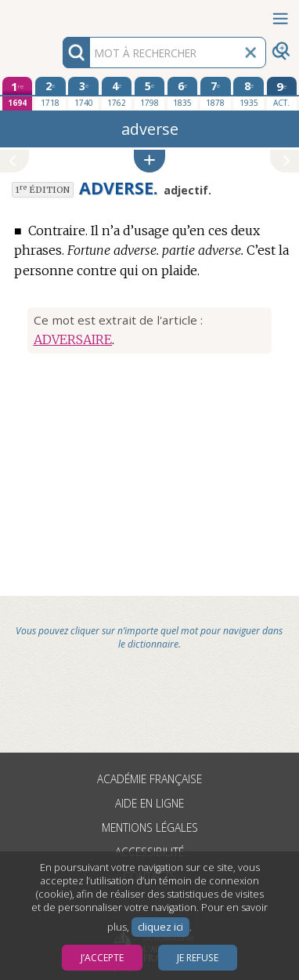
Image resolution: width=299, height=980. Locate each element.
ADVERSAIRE (73, 339)
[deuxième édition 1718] (50, 93)
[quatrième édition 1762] (117, 93)
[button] (149, 161)
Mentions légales (150, 828)
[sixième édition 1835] (182, 93)
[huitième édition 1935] (248, 93)
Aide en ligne (149, 803)
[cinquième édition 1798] (149, 93)
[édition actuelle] (282, 94)
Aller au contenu (61, 14)
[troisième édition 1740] (83, 93)
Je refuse (198, 958)
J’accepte (102, 958)
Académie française (149, 779)
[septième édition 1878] (215, 93)
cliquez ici (160, 927)
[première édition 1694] (17, 94)
